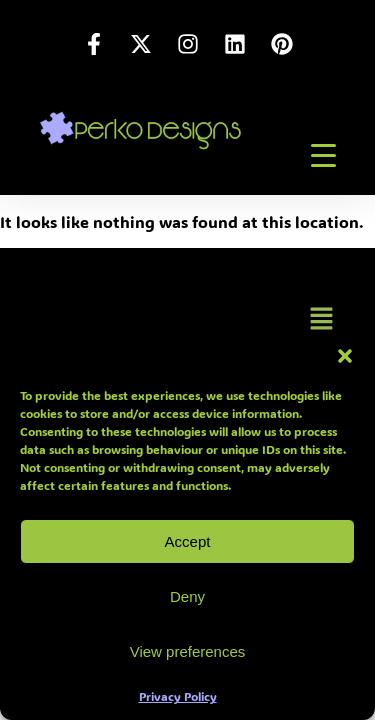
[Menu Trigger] (324, 155)
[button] (345, 356)
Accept (188, 541)
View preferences (188, 651)
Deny (187, 596)
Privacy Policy (178, 696)
